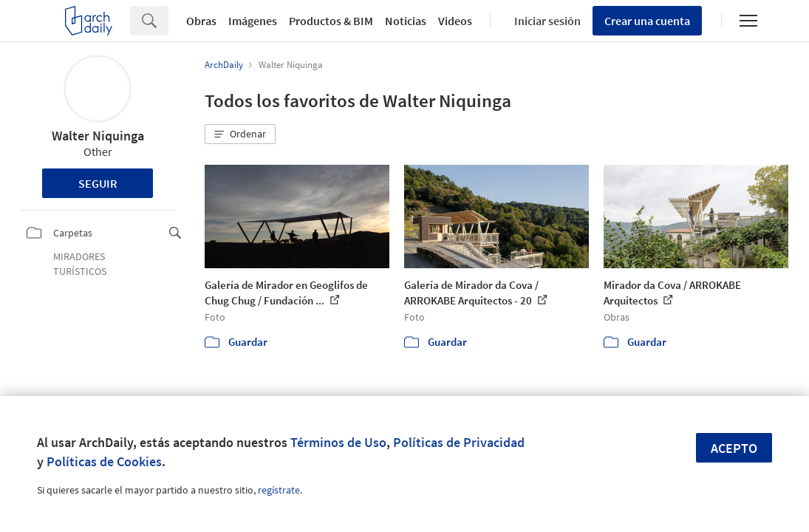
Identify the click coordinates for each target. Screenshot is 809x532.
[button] (240, 134)
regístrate (279, 490)
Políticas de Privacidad (459, 442)
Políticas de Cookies (104, 461)
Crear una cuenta (647, 21)
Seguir (98, 183)
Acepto (734, 448)
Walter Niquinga (98, 136)
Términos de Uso (338, 442)
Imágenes (253, 21)
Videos (455, 21)
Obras (201, 21)
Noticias (406, 21)
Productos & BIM (331, 21)
